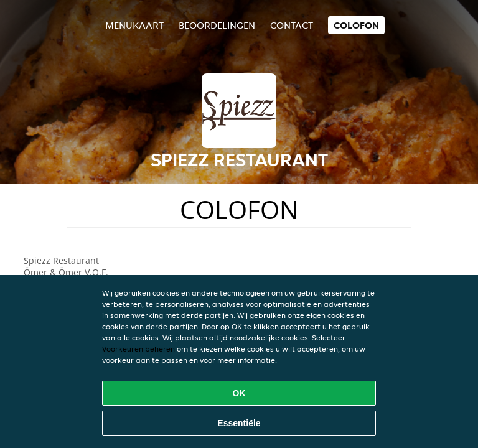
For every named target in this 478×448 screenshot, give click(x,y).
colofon (356, 25)
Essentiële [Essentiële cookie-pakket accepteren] (239, 423)
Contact (292, 25)
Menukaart (134, 25)
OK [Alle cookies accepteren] (239, 393)
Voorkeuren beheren (138, 349)
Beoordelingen (217, 25)
